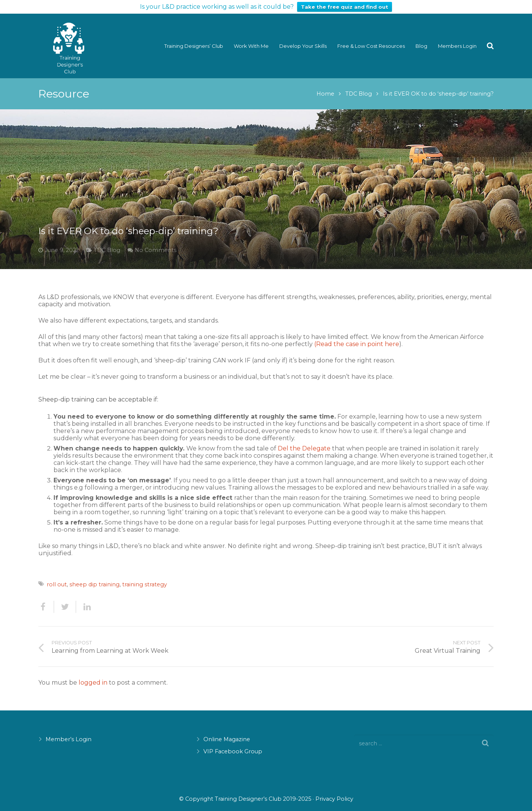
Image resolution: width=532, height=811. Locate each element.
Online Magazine (227, 732)
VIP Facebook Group (233, 745)
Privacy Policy (334, 792)
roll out (57, 578)
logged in (93, 676)
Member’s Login (68, 732)
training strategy (145, 578)
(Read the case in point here (357, 337)
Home (325, 87)
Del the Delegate (304, 442)
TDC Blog (359, 87)
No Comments (156, 243)
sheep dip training (94, 578)
